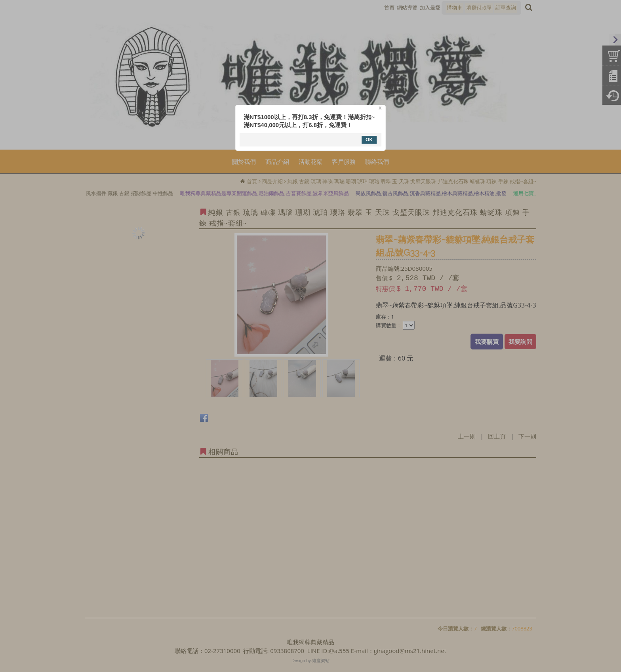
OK (369, 140)
